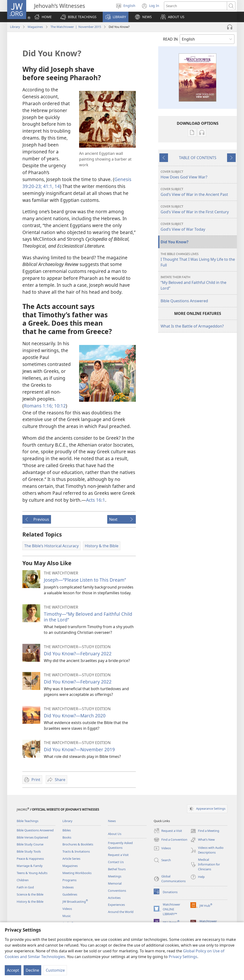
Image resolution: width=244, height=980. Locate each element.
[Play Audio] (230, 27)
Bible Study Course (30, 844)
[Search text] (196, 6)
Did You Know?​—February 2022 (78, 654)
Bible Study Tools (29, 851)
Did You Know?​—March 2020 (75, 716)
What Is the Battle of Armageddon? (192, 326)
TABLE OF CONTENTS (198, 158)
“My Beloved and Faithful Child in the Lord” (198, 283)
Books (67, 837)
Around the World (121, 912)
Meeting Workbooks (77, 873)
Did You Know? (175, 242)
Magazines (35, 27)
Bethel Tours (117, 869)
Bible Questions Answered (184, 301)
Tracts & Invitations (76, 851)
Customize (55, 970)
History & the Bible (30, 902)
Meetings (115, 876)
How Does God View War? (198, 175)
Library (15, 27)
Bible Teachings (28, 821)
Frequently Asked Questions (120, 845)
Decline (32, 970)
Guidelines (70, 894)
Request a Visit (118, 855)
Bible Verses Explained (32, 837)
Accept (13, 970)
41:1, (48, 186)
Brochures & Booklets (78, 844)
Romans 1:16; (38, 406)
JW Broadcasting (75, 902)
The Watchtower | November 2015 (76, 27)
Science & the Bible (30, 894)
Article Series (71, 859)
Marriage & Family (30, 866)
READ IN (170, 39)
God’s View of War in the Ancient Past (198, 192)
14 (57, 186)
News (112, 821)
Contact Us (116, 862)
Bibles (67, 830)
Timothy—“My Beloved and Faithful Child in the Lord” (88, 617)
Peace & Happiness (30, 859)
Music (67, 916)
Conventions (117, 891)
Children (23, 880)
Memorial (115, 883)
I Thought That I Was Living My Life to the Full (198, 260)
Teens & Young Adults (32, 873)
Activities (114, 898)
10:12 (59, 406)
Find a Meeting (205, 831)
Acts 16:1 (96, 500)
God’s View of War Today (198, 227)
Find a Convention (170, 840)
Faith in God (25, 887)
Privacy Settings (183, 957)
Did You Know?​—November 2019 (79, 749)
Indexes (68, 887)
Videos (67, 909)
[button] (78, 17)
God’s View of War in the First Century (198, 209)
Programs (69, 880)
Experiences (116, 905)
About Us (115, 834)
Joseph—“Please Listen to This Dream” (85, 580)
